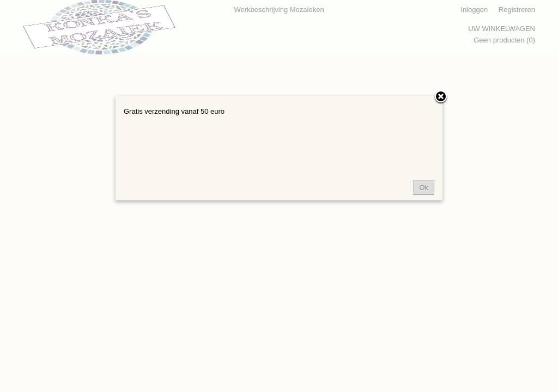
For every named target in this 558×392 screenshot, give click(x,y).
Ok (424, 188)
